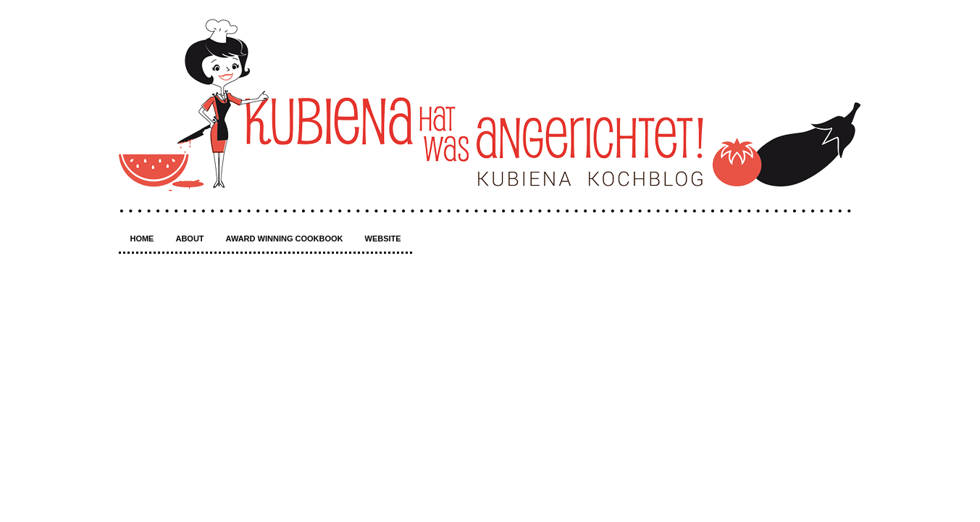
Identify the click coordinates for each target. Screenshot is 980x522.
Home (142, 239)
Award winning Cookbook (285, 239)
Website (383, 239)
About (189, 239)
